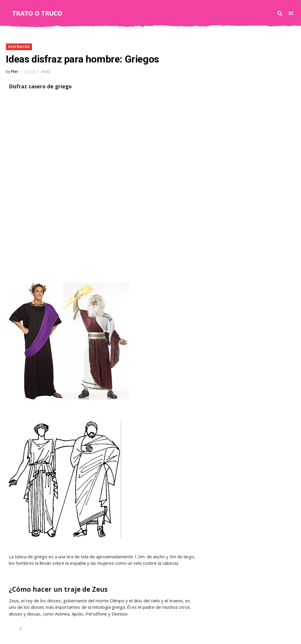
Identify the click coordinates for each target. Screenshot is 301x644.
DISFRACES (19, 47)
